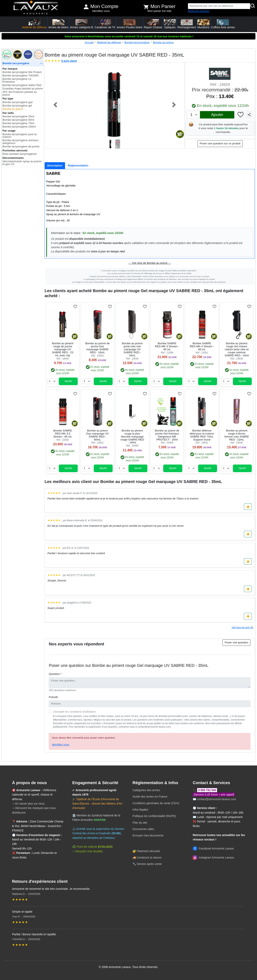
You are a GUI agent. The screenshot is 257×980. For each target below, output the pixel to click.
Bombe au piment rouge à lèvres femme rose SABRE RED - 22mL (237, 435)
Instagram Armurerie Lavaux (213, 857)
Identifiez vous (101, 11)
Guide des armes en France (150, 797)
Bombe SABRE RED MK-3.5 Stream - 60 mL (63, 434)
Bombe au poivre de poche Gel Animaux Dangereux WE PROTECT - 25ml (167, 435)
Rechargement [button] (187, 24)
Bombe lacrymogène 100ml (19, 127)
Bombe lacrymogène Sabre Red (22, 85)
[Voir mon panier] (146, 7)
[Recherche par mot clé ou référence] (219, 6)
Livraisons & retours (149, 857)
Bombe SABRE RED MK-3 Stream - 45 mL (167, 346)
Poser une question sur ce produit (220, 143)
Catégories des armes (146, 790)
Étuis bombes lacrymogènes (20, 154)
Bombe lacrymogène (137, 42)
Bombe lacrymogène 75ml (18, 123)
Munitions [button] (203, 24)
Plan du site (140, 823)
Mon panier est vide (160, 11)
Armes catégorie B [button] (81, 24)
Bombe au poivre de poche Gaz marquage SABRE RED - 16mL (97, 348)
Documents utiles (143, 829)
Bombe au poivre (163, 42)
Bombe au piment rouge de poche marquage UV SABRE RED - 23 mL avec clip (63, 349)
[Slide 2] (118, 144)
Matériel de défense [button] (34, 24)
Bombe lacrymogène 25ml (18, 116)
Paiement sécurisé (148, 851)
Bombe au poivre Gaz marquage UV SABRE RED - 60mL (97, 435)
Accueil (89, 42)
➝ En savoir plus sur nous (28, 804)
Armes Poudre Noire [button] (130, 24)
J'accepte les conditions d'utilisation (74, 712)
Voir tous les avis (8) (242, 628)
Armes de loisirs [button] (58, 24)
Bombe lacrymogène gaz (17, 102)
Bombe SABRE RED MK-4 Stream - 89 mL (202, 346)
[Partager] (249, 115)
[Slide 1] (111, 144)
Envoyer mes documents (148, 835)
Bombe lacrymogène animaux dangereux (20, 142)
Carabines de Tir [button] (105, 24)
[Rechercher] (253, 6)
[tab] (55, 166)
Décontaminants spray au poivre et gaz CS (22, 163)
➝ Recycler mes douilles (88, 851)
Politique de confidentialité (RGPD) (154, 816)
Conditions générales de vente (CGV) (156, 803)
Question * (55, 674)
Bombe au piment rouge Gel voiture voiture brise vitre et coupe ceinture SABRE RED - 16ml (237, 349)
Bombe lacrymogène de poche (21, 146)
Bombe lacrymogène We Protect (22, 72)
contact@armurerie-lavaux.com (217, 799)
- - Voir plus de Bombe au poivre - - (150, 263)
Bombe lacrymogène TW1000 (20, 75)
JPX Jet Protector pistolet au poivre (20, 93)
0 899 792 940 (207, 790)
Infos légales (140, 810)
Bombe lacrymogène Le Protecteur (17, 80)
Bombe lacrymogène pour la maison (19, 136)
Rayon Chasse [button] (153, 24)
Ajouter (217, 115)
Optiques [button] (170, 24)
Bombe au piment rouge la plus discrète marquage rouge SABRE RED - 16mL (132, 437)
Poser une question (236, 642)
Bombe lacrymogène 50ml (18, 120)
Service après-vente (149, 864)
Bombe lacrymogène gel (17, 106)
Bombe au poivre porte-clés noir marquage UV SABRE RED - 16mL (132, 349)
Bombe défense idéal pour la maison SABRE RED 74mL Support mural (202, 435)
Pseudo (53, 697)
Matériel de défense (109, 42)
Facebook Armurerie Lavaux (213, 848)
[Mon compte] (86, 7)
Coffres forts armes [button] (223, 24)
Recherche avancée (199, 11)
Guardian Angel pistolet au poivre (22, 89)
